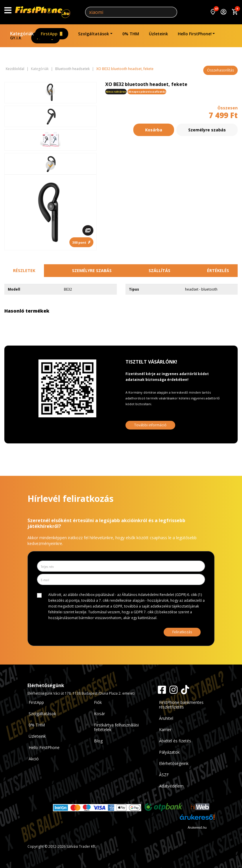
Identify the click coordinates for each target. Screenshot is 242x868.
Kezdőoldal (15, 69)
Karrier (165, 730)
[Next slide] (50, 165)
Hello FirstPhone (44, 747)
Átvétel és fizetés (175, 741)
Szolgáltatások (94, 34)
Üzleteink (158, 34)
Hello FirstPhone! (195, 34)
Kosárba (154, 130)
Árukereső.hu (197, 827)
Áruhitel (166, 718)
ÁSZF (164, 775)
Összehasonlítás (220, 70)
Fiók (98, 702)
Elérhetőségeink (174, 763)
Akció (34, 759)
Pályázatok (169, 752)
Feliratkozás (182, 632)
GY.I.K (16, 38)
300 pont (81, 242)
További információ (150, 425)
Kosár (99, 714)
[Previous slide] (50, 91)
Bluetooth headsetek (72, 69)
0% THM (131, 34)
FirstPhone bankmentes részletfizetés (181, 705)
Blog (98, 741)
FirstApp (52, 34)
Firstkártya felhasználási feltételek (116, 727)
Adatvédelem (171, 786)
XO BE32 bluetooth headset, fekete (125, 69)
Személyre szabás (207, 130)
